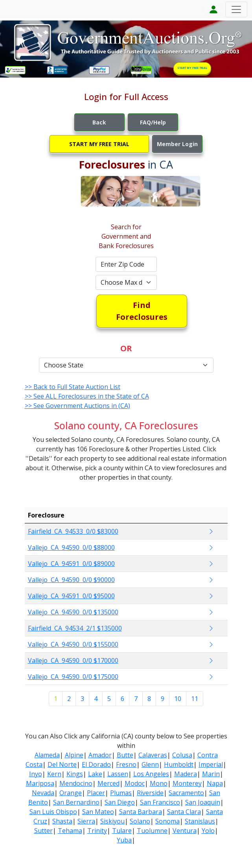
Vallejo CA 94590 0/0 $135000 (73, 612)
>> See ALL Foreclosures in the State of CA (87, 396)
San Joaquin (203, 802)
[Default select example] (126, 282)
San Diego (120, 802)
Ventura (185, 831)
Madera (186, 774)
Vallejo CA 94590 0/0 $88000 (71, 547)
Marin (211, 774)
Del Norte (62, 764)
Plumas (121, 793)
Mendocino (76, 783)
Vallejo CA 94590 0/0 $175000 (73, 677)
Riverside (150, 793)
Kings (75, 774)
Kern (54, 774)
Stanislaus (200, 821)
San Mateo (98, 812)
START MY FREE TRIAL (192, 68)
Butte (125, 755)
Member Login (177, 144)
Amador (100, 755)
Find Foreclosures (142, 311)
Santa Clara (184, 812)
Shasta (62, 821)
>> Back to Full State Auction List (73, 387)
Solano (140, 821)
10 (178, 699)
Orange (71, 793)
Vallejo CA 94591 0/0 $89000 (71, 564)
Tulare (122, 831)
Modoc (135, 783)
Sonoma (167, 821)
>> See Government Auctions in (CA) (77, 406)
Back (99, 122)
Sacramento (186, 793)
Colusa (182, 755)
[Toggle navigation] (236, 9)
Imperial (211, 764)
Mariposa (40, 783)
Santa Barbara (141, 812)
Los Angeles (151, 774)
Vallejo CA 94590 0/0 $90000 (71, 580)
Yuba (124, 840)
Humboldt (179, 764)
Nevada (43, 793)
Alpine (74, 755)
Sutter (43, 831)
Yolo (208, 831)
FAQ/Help (153, 122)
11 (195, 699)
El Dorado (96, 764)
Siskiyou (112, 821)
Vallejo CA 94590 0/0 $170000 (73, 660)
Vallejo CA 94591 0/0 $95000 (71, 596)
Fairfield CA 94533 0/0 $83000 (73, 531)
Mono (159, 783)
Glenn (150, 764)
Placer (96, 793)
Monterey (187, 783)
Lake (95, 774)
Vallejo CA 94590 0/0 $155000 (73, 644)
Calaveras (153, 755)
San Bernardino (76, 802)
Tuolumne (152, 831)
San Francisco (160, 802)
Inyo (36, 774)
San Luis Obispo (53, 812)
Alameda (47, 755)
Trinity (97, 831)
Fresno (126, 764)
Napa (215, 783)
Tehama (70, 831)
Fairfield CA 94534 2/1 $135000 (75, 628)
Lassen (118, 774)
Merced (109, 783)
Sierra (86, 821)
